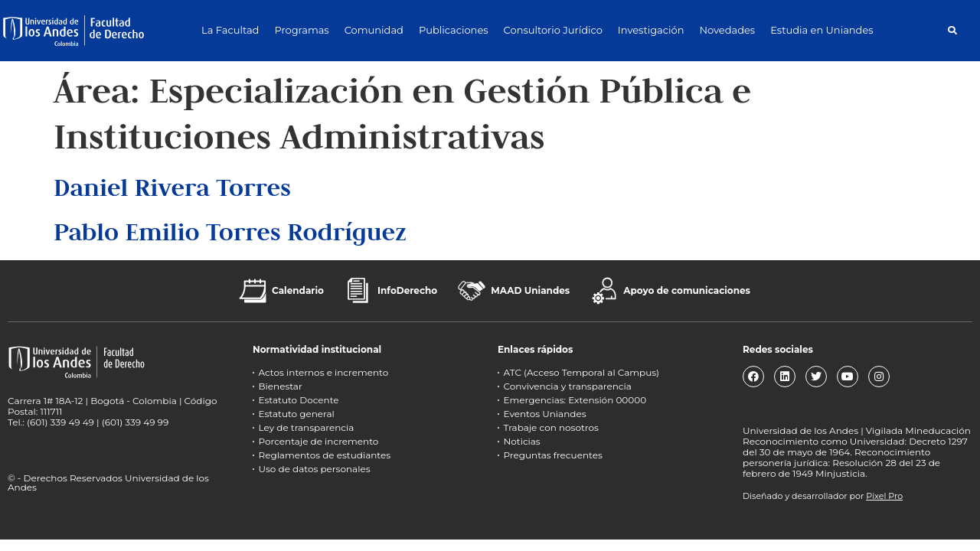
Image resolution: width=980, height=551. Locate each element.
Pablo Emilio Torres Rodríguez (230, 231)
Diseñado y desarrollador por (823, 496)
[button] (952, 30)
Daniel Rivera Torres (172, 187)
